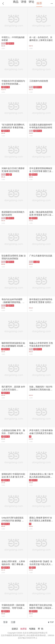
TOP (52, 622)
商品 (16, 2)
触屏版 (24, 629)
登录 (5, 622)
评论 (31, 2)
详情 (24, 2)
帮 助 (41, 629)
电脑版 (32, 629)
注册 (13, 622)
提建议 (15, 629)
